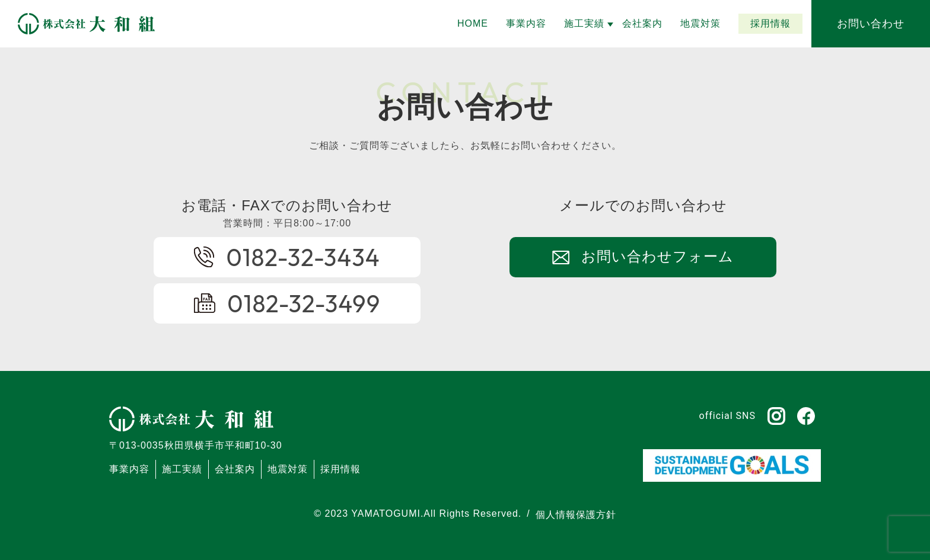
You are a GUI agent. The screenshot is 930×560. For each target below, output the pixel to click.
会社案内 (235, 469)
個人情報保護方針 (576, 515)
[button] (584, 24)
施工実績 (182, 469)
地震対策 (288, 469)
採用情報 (340, 469)
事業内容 (129, 469)
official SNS (727, 416)
